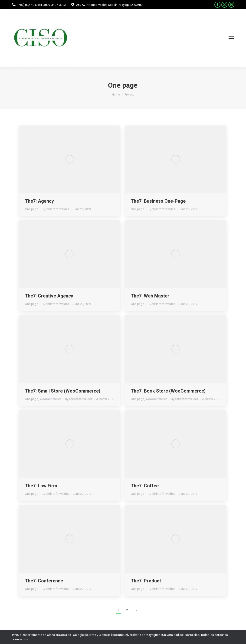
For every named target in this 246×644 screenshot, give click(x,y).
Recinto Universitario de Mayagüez (136, 635)
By (56, 209)
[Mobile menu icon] (231, 38)
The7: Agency (39, 201)
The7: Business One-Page (158, 201)
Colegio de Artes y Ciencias (92, 635)
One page (32, 209)
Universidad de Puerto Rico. (181, 635)
